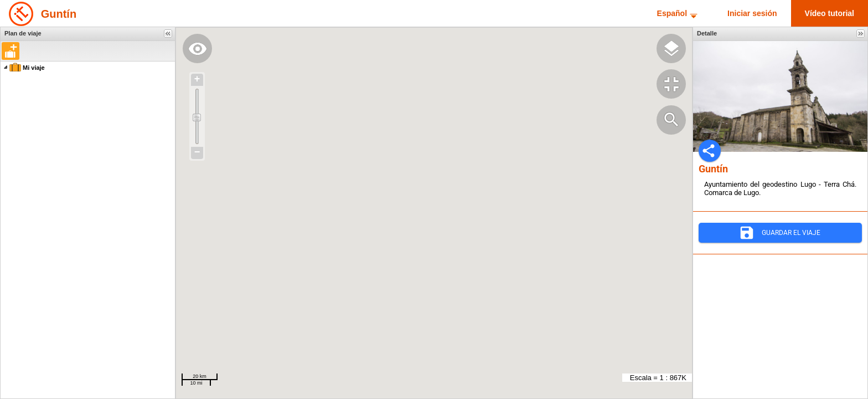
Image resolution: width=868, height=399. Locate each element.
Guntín (59, 14)
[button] (11, 51)
